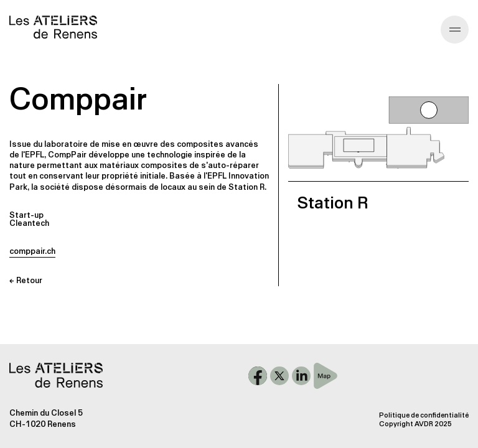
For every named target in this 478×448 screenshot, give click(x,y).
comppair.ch (32, 251)
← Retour (26, 280)
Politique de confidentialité (424, 415)
